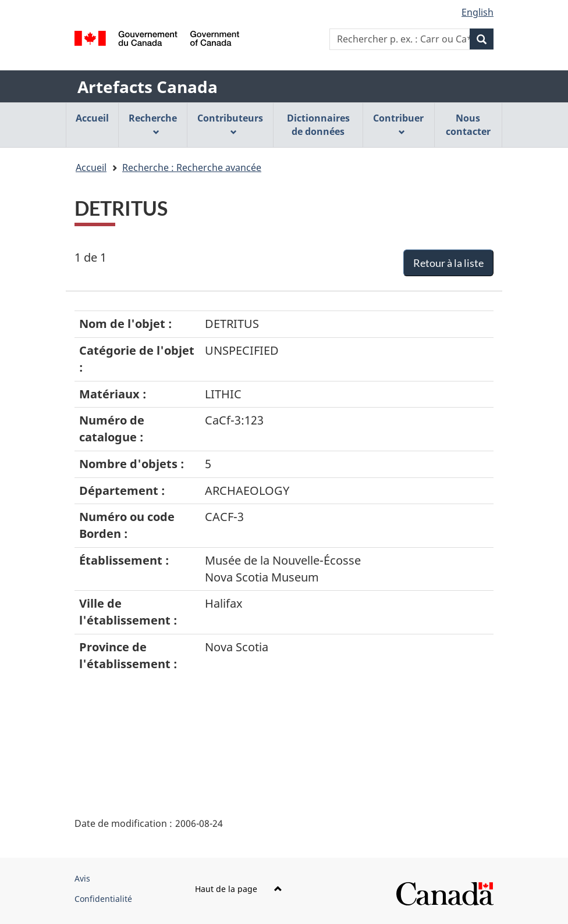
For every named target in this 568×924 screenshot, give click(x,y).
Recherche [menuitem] (153, 124)
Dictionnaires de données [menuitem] (318, 125)
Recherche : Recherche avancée (192, 167)
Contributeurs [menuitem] (230, 124)
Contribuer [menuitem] (398, 124)
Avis (82, 878)
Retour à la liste (448, 263)
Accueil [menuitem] (92, 118)
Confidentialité (103, 899)
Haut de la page (239, 889)
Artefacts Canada (148, 87)
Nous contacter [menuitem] (468, 125)
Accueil (91, 167)
